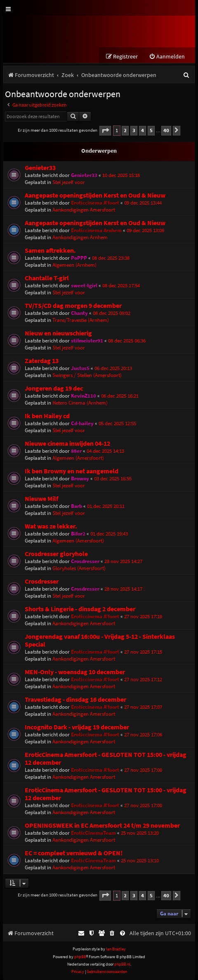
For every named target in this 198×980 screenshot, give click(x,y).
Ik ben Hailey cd (47, 416)
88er (76, 451)
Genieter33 (40, 168)
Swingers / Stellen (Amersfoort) (87, 375)
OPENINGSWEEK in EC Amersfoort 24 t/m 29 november (102, 825)
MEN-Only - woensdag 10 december (75, 672)
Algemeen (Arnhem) (74, 265)
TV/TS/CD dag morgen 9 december (73, 306)
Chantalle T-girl (47, 278)
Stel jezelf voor (69, 182)
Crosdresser (85, 561)
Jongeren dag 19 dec (54, 388)
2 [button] (125, 130)
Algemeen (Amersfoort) (78, 458)
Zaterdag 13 (42, 361)
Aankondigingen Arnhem (80, 237)
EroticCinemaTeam (93, 833)
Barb (77, 506)
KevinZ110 (84, 396)
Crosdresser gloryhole (56, 554)
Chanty (79, 313)
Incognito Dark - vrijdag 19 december (77, 727)
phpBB (80, 957)
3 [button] (134, 130)
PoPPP (79, 258)
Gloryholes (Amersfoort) (79, 568)
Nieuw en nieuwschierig (58, 333)
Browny (80, 478)
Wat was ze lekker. (51, 526)
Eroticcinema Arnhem (96, 230)
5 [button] (151, 130)
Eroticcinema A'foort (95, 203)
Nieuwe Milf (41, 499)
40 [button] (166, 130)
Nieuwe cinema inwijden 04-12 (67, 443)
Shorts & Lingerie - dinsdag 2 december (80, 609)
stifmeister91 (87, 341)
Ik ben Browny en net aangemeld (72, 471)
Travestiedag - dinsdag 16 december (75, 700)
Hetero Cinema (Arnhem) (80, 403)
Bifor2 (78, 534)
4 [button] (143, 130)
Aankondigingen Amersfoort (84, 210)
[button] (105, 131)
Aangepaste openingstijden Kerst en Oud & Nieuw (95, 195)
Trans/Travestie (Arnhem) (81, 320)
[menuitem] (167, 57)
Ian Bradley (116, 949)
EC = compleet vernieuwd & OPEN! (74, 853)
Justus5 (80, 368)
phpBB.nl (122, 964)
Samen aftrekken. (50, 250)
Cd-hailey (82, 423)
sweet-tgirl (84, 285)
